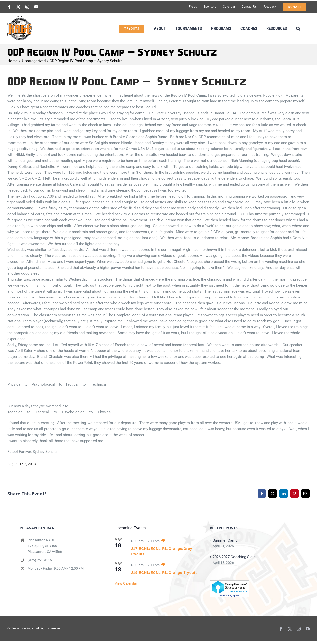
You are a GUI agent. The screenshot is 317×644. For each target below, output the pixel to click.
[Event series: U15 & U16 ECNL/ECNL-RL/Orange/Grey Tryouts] (163, 541)
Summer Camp (225, 540)
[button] (298, 28)
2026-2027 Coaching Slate (234, 557)
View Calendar (126, 583)
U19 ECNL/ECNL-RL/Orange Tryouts (164, 573)
